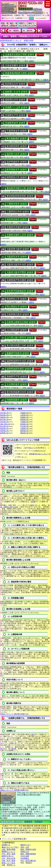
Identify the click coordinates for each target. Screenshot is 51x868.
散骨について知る (8, 863)
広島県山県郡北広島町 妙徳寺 (21, 322)
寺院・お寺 (25, 847)
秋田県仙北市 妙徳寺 (15, 84)
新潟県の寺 (24, 424)
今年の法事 (25, 856)
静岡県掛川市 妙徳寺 (17, 177)
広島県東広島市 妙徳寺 (18, 314)
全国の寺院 (28, 40)
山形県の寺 (24, 415)
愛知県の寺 (24, 433)
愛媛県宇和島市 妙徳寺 (18, 353)
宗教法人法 (25, 852)
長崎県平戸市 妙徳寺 (17, 377)
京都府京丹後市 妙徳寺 (18, 227)
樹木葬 (14, 749)
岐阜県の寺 (24, 431)
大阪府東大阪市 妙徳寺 (18, 249)
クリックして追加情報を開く (15, 839)
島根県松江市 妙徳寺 (17, 299)
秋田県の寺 (4, 415)
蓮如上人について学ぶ (10, 847)
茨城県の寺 (24, 417)
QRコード (32, 448)
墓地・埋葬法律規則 (28, 854)
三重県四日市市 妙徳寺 (18, 212)
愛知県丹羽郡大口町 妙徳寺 (20, 188)
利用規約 (39, 822)
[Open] (40, 54)
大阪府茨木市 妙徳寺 (17, 257)
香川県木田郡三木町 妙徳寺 (20, 345)
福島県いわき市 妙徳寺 (16, 92)
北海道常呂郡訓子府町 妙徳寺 (20, 54)
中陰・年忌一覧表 (8, 861)
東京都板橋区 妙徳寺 (17, 138)
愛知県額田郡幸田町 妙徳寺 (20, 196)
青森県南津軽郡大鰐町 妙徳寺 (20, 73)
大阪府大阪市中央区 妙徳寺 (20, 265)
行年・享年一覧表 (8, 854)
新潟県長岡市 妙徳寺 (17, 146)
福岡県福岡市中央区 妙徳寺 (20, 361)
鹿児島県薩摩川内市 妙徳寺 (20, 392)
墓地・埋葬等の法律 (28, 849)
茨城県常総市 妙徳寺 (15, 123)
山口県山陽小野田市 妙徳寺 (20, 338)
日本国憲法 (25, 858)
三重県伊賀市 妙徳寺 (17, 204)
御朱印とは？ (26, 845)
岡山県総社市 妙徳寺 (17, 307)
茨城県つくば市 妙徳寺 (16, 107)
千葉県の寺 (24, 422)
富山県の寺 (4, 426)
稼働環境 (28, 822)
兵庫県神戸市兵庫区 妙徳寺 (20, 280)
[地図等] (31, 61)
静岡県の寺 (4, 433)
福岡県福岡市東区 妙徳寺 (19, 369)
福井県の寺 (4, 429)
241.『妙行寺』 (28, 31)
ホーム (31, 18)
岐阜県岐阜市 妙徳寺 (17, 170)
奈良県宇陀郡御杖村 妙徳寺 (20, 291)
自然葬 (33, 502)
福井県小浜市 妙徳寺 (17, 154)
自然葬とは (6, 845)
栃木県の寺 (4, 420)
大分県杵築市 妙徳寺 (17, 384)
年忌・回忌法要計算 (28, 861)
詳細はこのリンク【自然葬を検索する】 (15, 790)
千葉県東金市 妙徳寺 (17, 131)
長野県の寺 (4, 431)
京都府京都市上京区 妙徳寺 (20, 235)
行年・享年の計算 (8, 858)
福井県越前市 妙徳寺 (17, 162)
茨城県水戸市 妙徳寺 (15, 115)
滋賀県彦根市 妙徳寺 (17, 219)
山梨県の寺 (24, 429)
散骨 (32, 505)
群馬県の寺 (24, 420)
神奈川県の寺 (5, 424)
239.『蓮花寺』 (14, 31)
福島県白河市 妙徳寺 (15, 100)
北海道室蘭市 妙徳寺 (15, 65)
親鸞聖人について (8, 852)
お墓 (32, 735)
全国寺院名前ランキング (11, 40)
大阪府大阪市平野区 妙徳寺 (20, 272)
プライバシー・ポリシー (11, 822)
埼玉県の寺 (4, 422)
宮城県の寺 (24, 413)
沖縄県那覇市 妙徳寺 (17, 400)
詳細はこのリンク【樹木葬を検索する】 (15, 714)
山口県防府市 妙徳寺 (17, 330)
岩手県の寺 (4, 413)
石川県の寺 (24, 426)
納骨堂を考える (8, 856)
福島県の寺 (4, 417)
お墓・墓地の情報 (8, 849)
